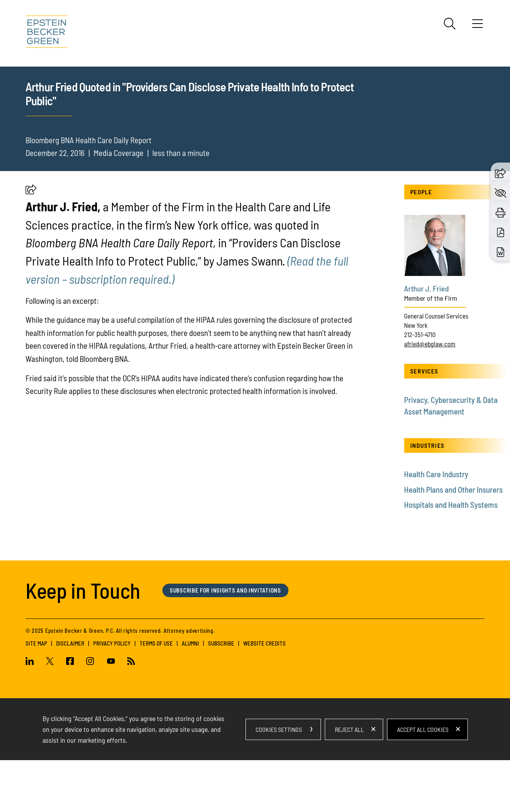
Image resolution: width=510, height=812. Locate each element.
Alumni (190, 695)
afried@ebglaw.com (430, 395)
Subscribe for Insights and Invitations (225, 642)
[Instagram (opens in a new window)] (90, 713)
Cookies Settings (279, 781)
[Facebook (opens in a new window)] (70, 713)
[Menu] (478, 26)
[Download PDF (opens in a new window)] (501, 231)
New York (416, 377)
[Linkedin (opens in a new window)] (33, 713)
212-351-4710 (420, 386)
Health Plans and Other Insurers (453, 541)
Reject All (349, 781)
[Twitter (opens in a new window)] (50, 713)
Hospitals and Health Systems (451, 556)
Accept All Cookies (423, 781)
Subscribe (221, 695)
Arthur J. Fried (426, 340)
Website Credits (264, 695)
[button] (31, 243)
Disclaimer (70, 695)
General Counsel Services (436, 368)
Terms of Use (156, 695)
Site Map (36, 695)
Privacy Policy (112, 695)
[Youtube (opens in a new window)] (111, 713)
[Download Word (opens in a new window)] (501, 251)
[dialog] (255, 781)
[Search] (450, 24)
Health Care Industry (436, 526)
